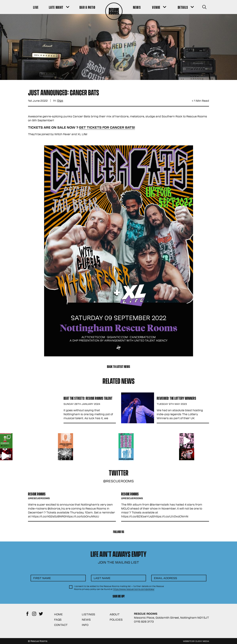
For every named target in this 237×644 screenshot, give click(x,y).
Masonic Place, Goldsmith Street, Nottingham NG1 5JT (171, 618)
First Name (42, 578)
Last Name (102, 578)
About (115, 614)
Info (85, 625)
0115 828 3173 (144, 622)
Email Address (165, 578)
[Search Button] (204, 7)
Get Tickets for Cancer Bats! (107, 127)
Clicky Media (202, 641)
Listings (88, 614)
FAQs (58, 620)
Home (58, 614)
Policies (116, 620)
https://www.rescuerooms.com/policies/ (134, 589)
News (86, 620)
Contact (61, 625)
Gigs (60, 101)
